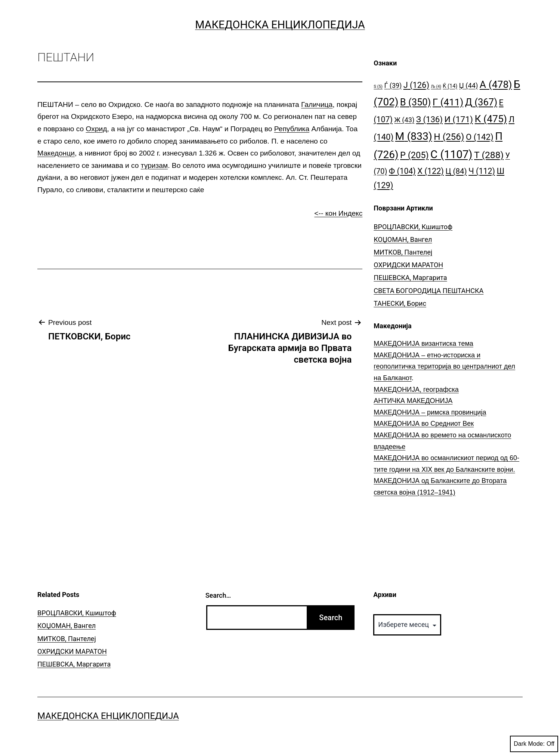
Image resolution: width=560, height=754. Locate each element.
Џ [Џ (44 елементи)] (469, 85)
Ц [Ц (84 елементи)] (456, 171)
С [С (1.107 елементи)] (451, 154)
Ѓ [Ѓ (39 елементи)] (393, 85)
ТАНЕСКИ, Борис (400, 303)
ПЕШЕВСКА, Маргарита (410, 278)
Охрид (97, 129)
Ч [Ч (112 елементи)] (482, 171)
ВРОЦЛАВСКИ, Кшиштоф (413, 227)
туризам (154, 165)
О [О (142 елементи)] (480, 137)
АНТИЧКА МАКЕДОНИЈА (413, 401)
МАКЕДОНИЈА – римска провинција (430, 412)
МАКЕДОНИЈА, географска (416, 390)
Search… (218, 595)
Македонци (56, 153)
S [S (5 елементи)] (378, 87)
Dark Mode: (534, 744)
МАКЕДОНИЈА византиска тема (423, 344)
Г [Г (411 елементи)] (448, 102)
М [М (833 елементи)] (414, 136)
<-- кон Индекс (338, 213)
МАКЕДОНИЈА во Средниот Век (424, 424)
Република (292, 129)
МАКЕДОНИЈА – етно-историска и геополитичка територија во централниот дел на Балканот (444, 367)
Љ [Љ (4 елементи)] (436, 87)
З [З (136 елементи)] (429, 119)
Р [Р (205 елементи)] (414, 155)
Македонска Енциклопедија (280, 25)
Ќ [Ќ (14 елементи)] (450, 86)
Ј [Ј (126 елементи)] (416, 85)
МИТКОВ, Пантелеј (403, 252)
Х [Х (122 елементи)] (431, 171)
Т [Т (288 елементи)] (489, 155)
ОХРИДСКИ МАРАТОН (408, 265)
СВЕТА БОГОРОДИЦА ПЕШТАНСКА (428, 291)
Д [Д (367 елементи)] (481, 102)
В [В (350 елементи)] (416, 102)
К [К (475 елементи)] (491, 119)
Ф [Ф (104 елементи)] (402, 171)
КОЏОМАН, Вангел (403, 239)
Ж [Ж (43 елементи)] (404, 120)
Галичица (317, 104)
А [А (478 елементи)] (496, 84)
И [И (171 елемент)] (459, 119)
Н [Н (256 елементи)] (449, 137)
